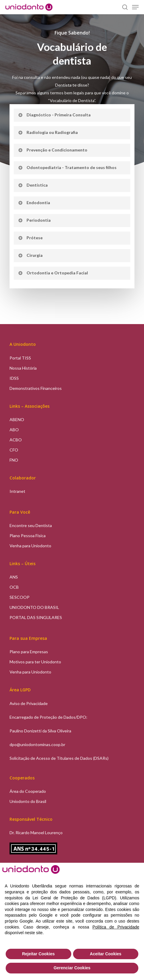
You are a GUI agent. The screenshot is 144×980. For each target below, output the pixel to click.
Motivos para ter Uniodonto (35, 662)
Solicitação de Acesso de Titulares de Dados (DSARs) (59, 758)
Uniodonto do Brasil (28, 801)
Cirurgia (30, 255)
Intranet (17, 491)
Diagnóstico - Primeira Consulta (54, 115)
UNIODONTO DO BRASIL (34, 607)
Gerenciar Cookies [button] (72, 968)
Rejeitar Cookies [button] (38, 954)
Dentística (33, 185)
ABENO (17, 419)
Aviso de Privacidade (29, 703)
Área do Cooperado (28, 791)
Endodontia (34, 203)
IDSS (14, 378)
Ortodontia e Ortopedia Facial (53, 273)
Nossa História (23, 368)
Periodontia (34, 220)
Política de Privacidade (116, 927)
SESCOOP (20, 597)
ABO (14, 430)
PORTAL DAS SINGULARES (36, 617)
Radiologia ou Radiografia (48, 132)
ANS (14, 577)
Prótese (30, 238)
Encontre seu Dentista (31, 525)
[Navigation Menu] (135, 7)
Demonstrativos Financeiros (36, 388)
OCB (14, 587)
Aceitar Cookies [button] (106, 954)
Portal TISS (20, 358)
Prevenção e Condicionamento (52, 150)
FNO (14, 460)
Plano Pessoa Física (28, 536)
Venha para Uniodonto (30, 546)
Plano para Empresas (29, 652)
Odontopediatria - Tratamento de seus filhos (67, 167)
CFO (14, 450)
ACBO (16, 440)
